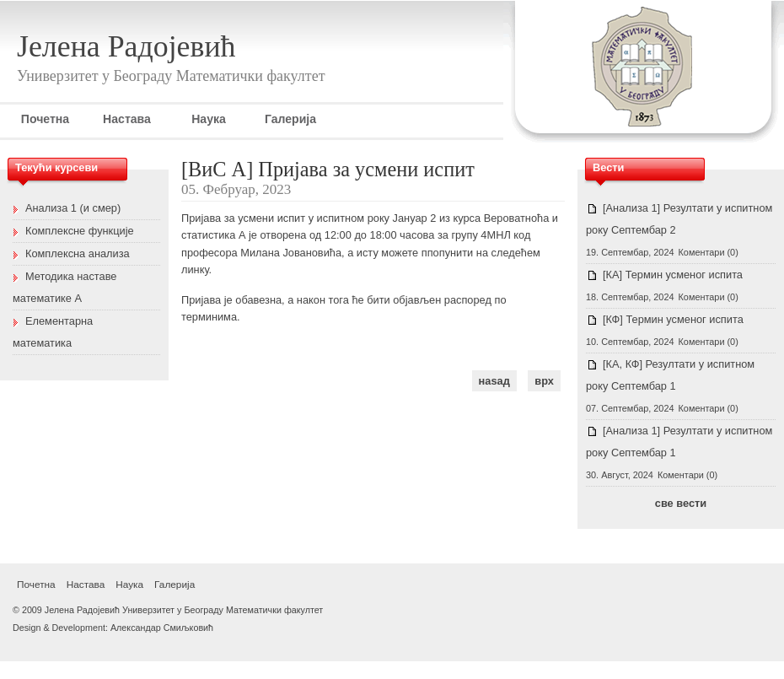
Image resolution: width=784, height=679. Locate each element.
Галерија (290, 119)
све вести (681, 503)
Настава (127, 119)
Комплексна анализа (78, 253)
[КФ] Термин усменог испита (673, 319)
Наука (209, 119)
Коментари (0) (709, 252)
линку (195, 269)
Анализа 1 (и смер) (73, 208)
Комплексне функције (80, 231)
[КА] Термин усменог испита (673, 275)
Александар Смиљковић (162, 628)
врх (544, 381)
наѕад (494, 381)
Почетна (45, 119)
